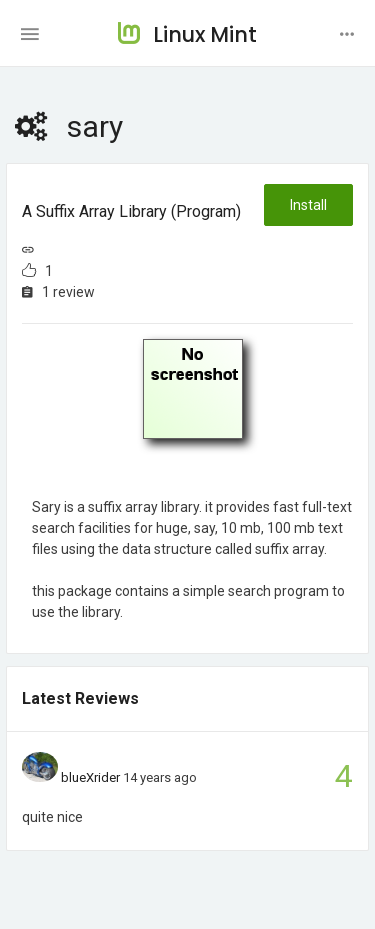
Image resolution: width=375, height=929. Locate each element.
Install (308, 205)
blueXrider (90, 777)
